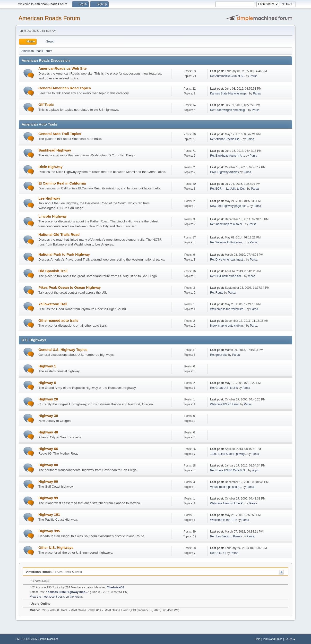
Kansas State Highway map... (229, 93)
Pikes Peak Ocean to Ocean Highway (70, 288)
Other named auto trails (58, 321)
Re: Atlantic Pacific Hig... (226, 139)
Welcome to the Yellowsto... (228, 309)
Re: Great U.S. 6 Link (224, 388)
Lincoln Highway (52, 216)
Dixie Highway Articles (225, 172)
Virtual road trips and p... (226, 487)
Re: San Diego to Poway (226, 536)
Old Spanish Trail (53, 271)
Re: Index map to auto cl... (227, 224)
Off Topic (46, 105)
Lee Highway (49, 198)
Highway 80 (48, 465)
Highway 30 (48, 416)
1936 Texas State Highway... (229, 454)
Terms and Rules (272, 639)
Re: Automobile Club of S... (228, 76)
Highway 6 (47, 383)
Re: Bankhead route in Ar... (228, 156)
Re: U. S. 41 (218, 553)
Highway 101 (49, 515)
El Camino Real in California (62, 183)
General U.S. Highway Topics (63, 350)
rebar (251, 276)
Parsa (254, 76)
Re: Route (217, 293)
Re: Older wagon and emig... (229, 110)
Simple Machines (48, 639)
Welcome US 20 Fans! (225, 404)
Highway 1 (47, 366)
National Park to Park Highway (64, 254)
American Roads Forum (49, 18)
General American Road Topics (65, 88)
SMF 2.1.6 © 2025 (26, 639)
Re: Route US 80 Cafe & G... (229, 470)
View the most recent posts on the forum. (56, 597)
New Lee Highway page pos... (229, 206)
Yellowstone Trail (53, 304)
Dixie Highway (50, 167)
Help (258, 639)
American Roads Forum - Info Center (54, 572)
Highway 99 (48, 498)
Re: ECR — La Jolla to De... (228, 189)
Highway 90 (48, 482)
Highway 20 (48, 399)
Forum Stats (38, 581)
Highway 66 (48, 449)
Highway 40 (48, 432)
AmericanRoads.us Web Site (62, 68)
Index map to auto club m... (228, 326)
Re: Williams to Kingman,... (228, 242)
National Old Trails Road (59, 235)
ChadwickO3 (115, 587)
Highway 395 (49, 531)
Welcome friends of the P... (227, 503)
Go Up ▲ (290, 639)
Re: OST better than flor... (227, 276)
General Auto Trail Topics (60, 134)
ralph (255, 470)
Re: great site (219, 355)
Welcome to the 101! (224, 520)
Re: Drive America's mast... (228, 260)
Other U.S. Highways (56, 548)
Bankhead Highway (55, 150)
